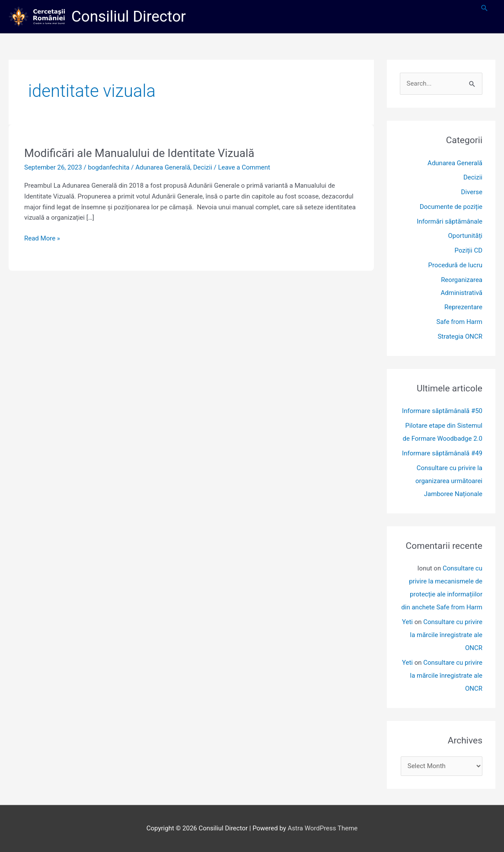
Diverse (472, 192)
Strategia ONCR (460, 336)
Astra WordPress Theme (323, 828)
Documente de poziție (451, 207)
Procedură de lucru (455, 265)
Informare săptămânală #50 (442, 411)
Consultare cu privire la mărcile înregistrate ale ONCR (446, 635)
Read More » (42, 238)
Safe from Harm (459, 322)
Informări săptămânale (450, 221)
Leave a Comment (244, 167)
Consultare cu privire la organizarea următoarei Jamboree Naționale (449, 481)
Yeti (407, 622)
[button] (485, 8)
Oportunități (465, 236)
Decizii (203, 167)
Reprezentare (463, 307)
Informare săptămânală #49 (442, 453)
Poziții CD (469, 250)
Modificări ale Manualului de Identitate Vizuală (139, 153)
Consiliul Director (129, 17)
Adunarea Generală (163, 167)
